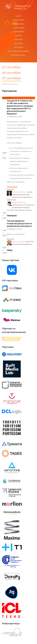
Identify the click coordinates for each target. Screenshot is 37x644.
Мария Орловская (19, 202)
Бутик (19, 36)
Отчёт (19, 16)
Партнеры (19, 47)
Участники (18, 28)
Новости (18, 40)
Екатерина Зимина (19, 192)
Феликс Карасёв (18, 242)
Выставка (19, 43)
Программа (18, 24)
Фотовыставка (18, 55)
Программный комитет (19, 51)
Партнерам (19, 32)
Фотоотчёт (18, 20)
